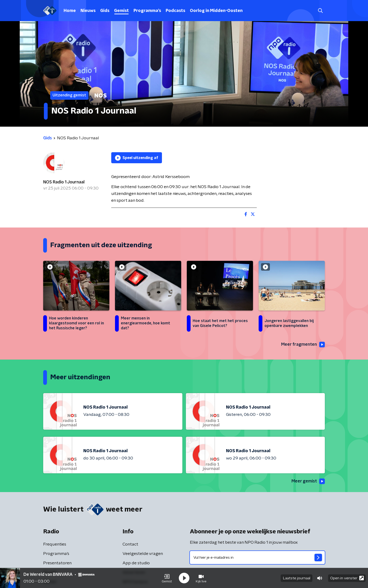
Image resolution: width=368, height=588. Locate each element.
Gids (105, 11)
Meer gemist (308, 481)
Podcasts (175, 11)
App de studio (136, 563)
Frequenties (55, 544)
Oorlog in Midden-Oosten (216, 11)
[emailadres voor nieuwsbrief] (257, 558)
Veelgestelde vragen (143, 554)
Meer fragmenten (303, 345)
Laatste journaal (297, 578)
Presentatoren (57, 563)
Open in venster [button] (347, 578)
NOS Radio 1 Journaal (64, 182)
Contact (130, 544)
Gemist (121, 11)
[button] (167, 578)
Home (70, 11)
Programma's (147, 11)
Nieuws (88, 11)
